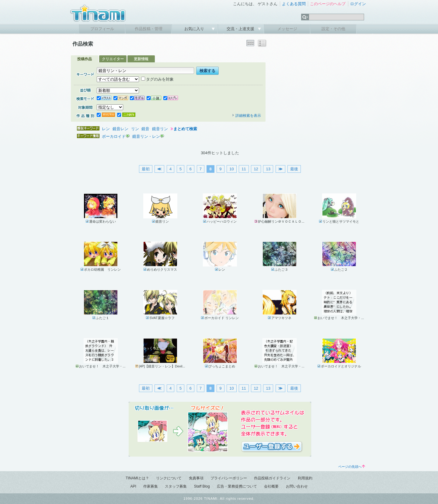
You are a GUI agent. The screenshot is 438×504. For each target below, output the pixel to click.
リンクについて (169, 478)
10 (231, 169)
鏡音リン (160, 129)
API (133, 486)
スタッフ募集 (176, 486)
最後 (294, 169)
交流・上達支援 (241, 29)
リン (135, 129)
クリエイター (113, 59)
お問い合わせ (297, 486)
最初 (146, 169)
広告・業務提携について (237, 486)
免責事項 (196, 478)
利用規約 (305, 478)
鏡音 (145, 129)
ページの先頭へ (352, 467)
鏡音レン (120, 129)
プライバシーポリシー (229, 478)
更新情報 (141, 59)
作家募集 (151, 486)
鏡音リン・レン (146, 136)
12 (256, 169)
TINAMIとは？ (137, 478)
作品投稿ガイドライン (272, 478)
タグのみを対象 (157, 79)
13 (268, 169)
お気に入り (195, 29)
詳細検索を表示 (246, 116)
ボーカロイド (114, 136)
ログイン (358, 4)
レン (106, 129)
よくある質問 (294, 4)
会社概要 (271, 486)
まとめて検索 (185, 129)
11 (244, 169)
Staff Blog (202, 486)
